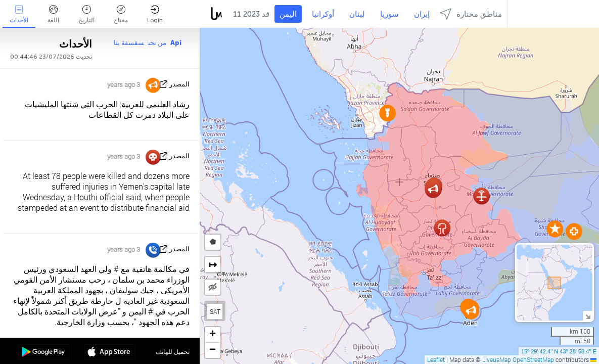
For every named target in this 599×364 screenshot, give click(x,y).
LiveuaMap (497, 359)
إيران (422, 14)
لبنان (357, 14)
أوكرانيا (323, 14)
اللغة (53, 14)
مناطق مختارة (471, 14)
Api (176, 43)
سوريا (389, 14)
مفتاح (121, 14)
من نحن (157, 43)
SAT (215, 311)
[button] (555, 229)
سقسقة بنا (129, 43)
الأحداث (19, 14)
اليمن (288, 14)
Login (155, 14)
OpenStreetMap (533, 359)
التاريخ (86, 14)
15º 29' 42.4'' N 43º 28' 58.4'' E (559, 351)
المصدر (179, 84)
